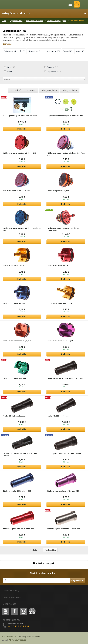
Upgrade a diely (16, 21)
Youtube (5, 608)
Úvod (4, 21)
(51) (51, 67)
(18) (80, 51)
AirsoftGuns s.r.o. (11, 5)
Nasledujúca (50, 550)
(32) (68, 51)
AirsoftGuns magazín (44, 563)
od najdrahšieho (70, 90)
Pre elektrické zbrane (35, 21)
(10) (9, 67)
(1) (10, 71)
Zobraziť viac (8, 44)
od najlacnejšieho (49, 90)
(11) (35, 51)
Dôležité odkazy (12, 590)
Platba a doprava (12, 597)
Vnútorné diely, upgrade (57, 21)
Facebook (14, 608)
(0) (53, 71)
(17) (15, 51)
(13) (53, 51)
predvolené (16, 90)
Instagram (23, 608)
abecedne (31, 90)
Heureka (32, 608)
